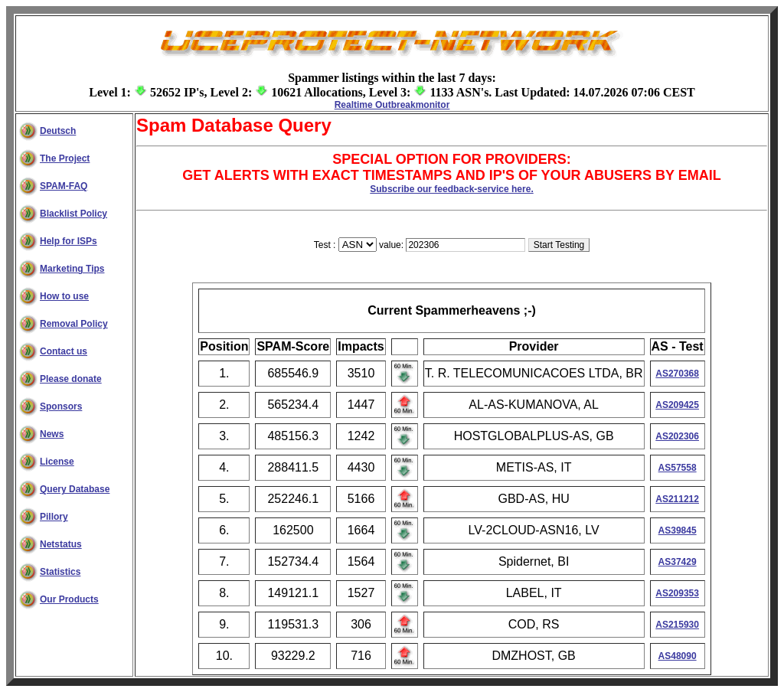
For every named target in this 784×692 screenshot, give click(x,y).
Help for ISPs (69, 241)
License (57, 462)
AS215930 (677, 625)
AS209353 (677, 593)
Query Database (75, 489)
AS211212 (677, 499)
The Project (65, 158)
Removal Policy (74, 324)
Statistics (60, 572)
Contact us (64, 351)
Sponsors (61, 406)
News (52, 434)
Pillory (54, 517)
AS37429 (678, 562)
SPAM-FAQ (64, 186)
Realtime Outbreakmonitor (392, 105)
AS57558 (678, 468)
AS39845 (678, 530)
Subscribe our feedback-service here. (451, 189)
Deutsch (58, 131)
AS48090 (678, 656)
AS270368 (677, 374)
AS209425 (677, 405)
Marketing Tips (72, 269)
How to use (64, 296)
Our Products (69, 599)
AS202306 (677, 436)
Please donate (71, 379)
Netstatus (61, 544)
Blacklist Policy (73, 214)
